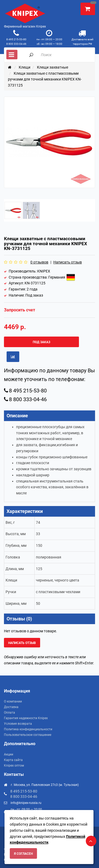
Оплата (10, 713)
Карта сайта (13, 760)
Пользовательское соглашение (28, 735)
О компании (13, 701)
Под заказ (41, 342)
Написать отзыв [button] (22, 643)
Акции (9, 754)
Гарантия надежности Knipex (26, 718)
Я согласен (23, 854)
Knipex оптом (14, 766)
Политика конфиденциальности (28, 729)
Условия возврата (18, 724)
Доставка (11, 707)
